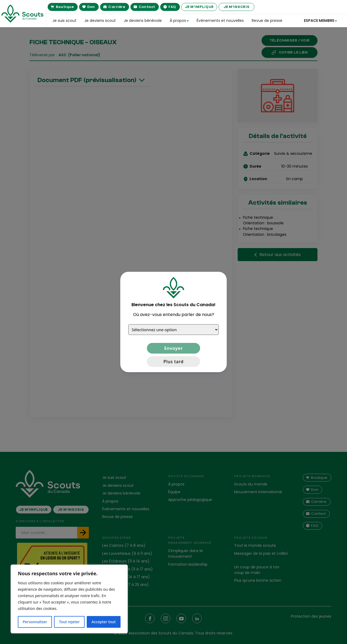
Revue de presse (267, 21)
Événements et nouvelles (220, 21)
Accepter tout (104, 622)
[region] (69, 599)
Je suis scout (64, 21)
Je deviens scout (100, 21)
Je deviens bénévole (143, 21)
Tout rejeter (69, 622)
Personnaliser (35, 622)
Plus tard (173, 362)
